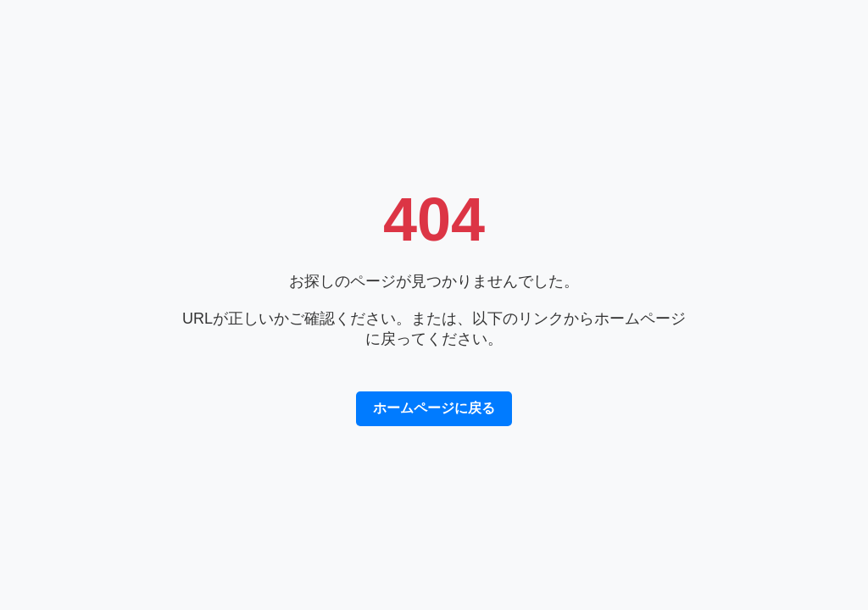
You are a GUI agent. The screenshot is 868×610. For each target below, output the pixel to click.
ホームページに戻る (434, 408)
